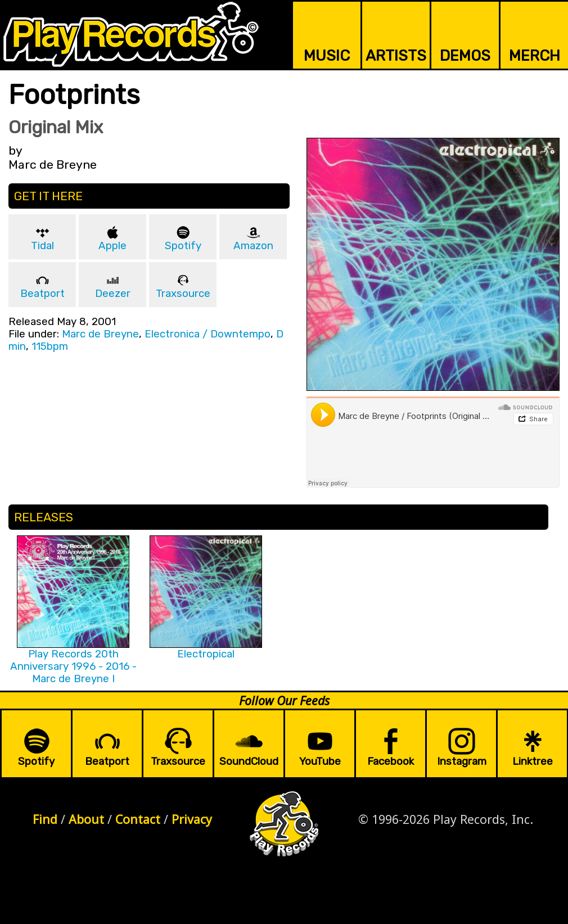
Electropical (206, 654)
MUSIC (327, 56)
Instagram (462, 761)
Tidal (42, 246)
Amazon (253, 246)
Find (45, 819)
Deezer (113, 294)
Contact (138, 819)
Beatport (42, 294)
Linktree (533, 761)
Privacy (192, 819)
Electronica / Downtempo (208, 334)
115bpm (50, 346)
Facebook (391, 761)
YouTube (320, 761)
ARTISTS (396, 56)
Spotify (183, 246)
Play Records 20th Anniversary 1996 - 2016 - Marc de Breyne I (73, 666)
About (86, 819)
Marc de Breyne (100, 334)
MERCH (535, 56)
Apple (112, 246)
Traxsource (183, 294)
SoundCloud (249, 761)
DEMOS (465, 56)
